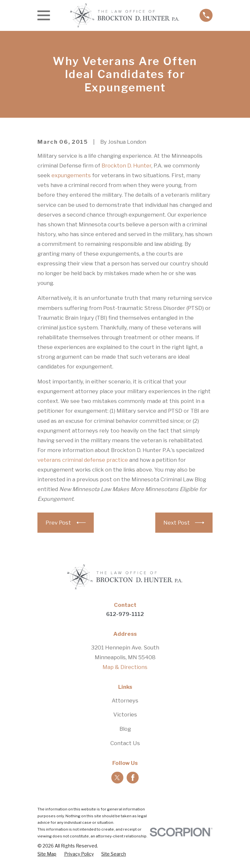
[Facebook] (133, 778)
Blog (125, 729)
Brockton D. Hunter (126, 166)
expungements (71, 175)
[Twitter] (117, 778)
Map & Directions (125, 667)
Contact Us (125, 743)
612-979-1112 (125, 614)
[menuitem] (47, 854)
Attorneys (125, 701)
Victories (125, 714)
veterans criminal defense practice (83, 460)
